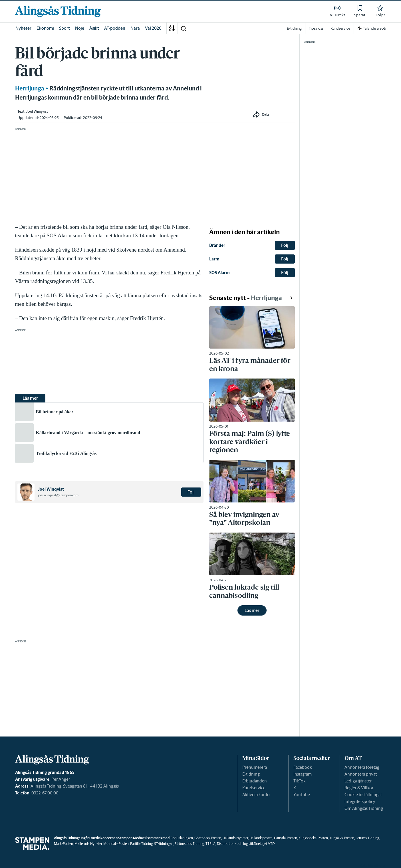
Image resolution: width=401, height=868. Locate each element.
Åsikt (94, 28)
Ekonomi (45, 28)
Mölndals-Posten (116, 844)
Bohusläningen (182, 838)
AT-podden (115, 28)
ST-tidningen (164, 844)
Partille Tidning (141, 844)
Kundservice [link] (340, 28)
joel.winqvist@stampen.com (58, 495)
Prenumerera (255, 767)
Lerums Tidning (367, 838)
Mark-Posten (64, 844)
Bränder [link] (217, 245)
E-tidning (251, 774)
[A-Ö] (172, 28)
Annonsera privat (361, 774)
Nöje (80, 28)
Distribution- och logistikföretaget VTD (246, 844)
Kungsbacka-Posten (313, 838)
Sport (65, 28)
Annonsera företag (362, 767)
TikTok (299, 781)
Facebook (303, 767)
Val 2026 (153, 28)
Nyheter (23, 28)
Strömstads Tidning (189, 844)
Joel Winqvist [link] (37, 111)
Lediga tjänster (358, 781)
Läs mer (252, 610)
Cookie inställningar (363, 795)
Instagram (303, 774)
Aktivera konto (256, 795)
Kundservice (254, 788)
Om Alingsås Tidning (364, 808)
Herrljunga (30, 88)
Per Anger (61, 779)
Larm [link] (214, 259)
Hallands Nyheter (235, 838)
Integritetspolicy (360, 801)
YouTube (302, 795)
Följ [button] (191, 492)
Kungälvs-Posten (342, 838)
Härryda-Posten (286, 838)
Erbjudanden (255, 781)
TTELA (210, 844)
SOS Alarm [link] (219, 273)
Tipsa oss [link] (316, 28)
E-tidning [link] (294, 28)
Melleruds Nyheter (88, 844)
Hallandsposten (261, 838)
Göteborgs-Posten (208, 838)
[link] (58, 11)
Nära (135, 28)
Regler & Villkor (359, 788)
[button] (183, 28)
